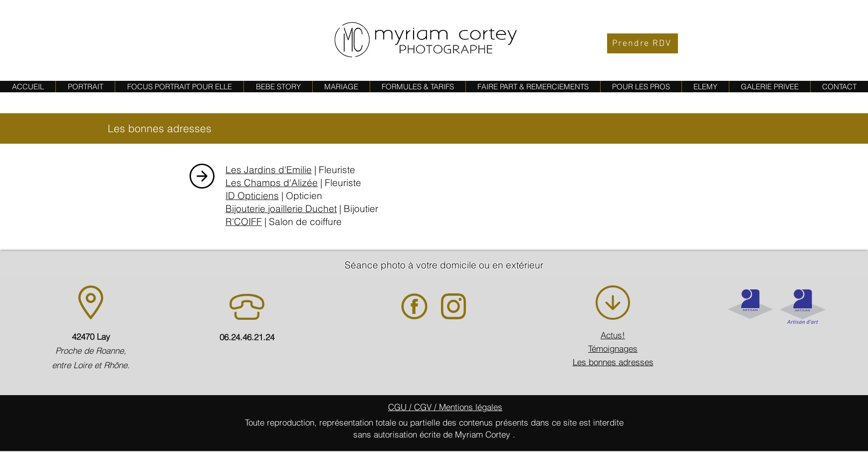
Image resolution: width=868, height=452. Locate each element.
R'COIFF (244, 222)
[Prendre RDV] (643, 43)
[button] (278, 87)
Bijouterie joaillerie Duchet (281, 209)
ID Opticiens (252, 196)
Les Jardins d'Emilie (269, 170)
